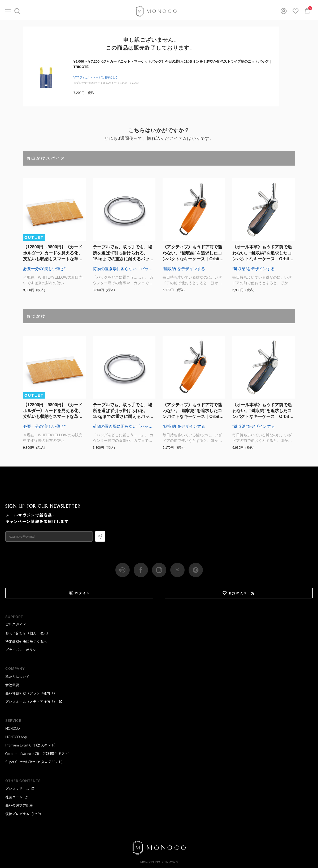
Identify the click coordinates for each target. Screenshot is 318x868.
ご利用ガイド (16, 625)
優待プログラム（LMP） (24, 814)
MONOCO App (16, 737)
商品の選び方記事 (19, 805)
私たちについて (17, 677)
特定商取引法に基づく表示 (26, 641)
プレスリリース (20, 789)
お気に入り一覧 (239, 593)
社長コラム (17, 797)
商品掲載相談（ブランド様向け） (31, 693)
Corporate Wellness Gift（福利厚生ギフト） (38, 753)
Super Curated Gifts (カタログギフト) (34, 762)
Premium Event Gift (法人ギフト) (30, 745)
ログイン (79, 593)
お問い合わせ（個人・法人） (28, 633)
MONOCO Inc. (151, 862)
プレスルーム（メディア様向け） (34, 701)
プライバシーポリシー (23, 650)
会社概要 (12, 685)
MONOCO (12, 728)
